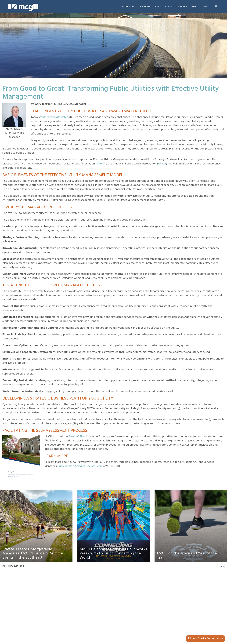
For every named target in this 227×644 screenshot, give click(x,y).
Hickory (89, 631)
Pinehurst (90, 639)
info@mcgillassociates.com (38, 639)
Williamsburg (121, 639)
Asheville (90, 627)
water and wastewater (54, 117)
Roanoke (119, 631)
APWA (162, 164)
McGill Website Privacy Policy (155, 641)
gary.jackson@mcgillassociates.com (81, 466)
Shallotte (119, 635)
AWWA (101, 164)
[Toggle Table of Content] (220, 567)
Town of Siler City (80, 437)
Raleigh (118, 627)
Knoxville (90, 635)
